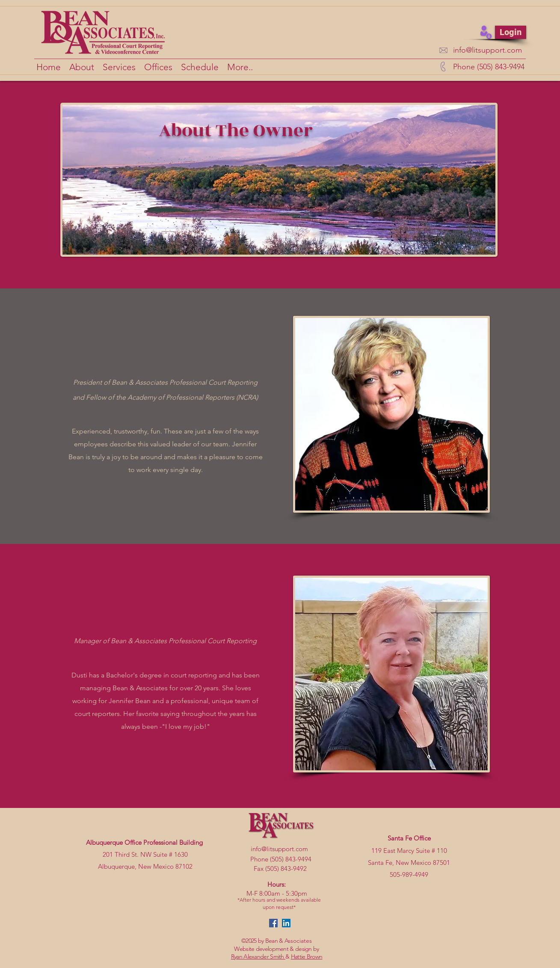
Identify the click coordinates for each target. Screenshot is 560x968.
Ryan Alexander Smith (258, 956)
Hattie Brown (307, 956)
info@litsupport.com (487, 50)
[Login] (511, 32)
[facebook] (273, 923)
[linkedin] (286, 923)
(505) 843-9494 (291, 859)
